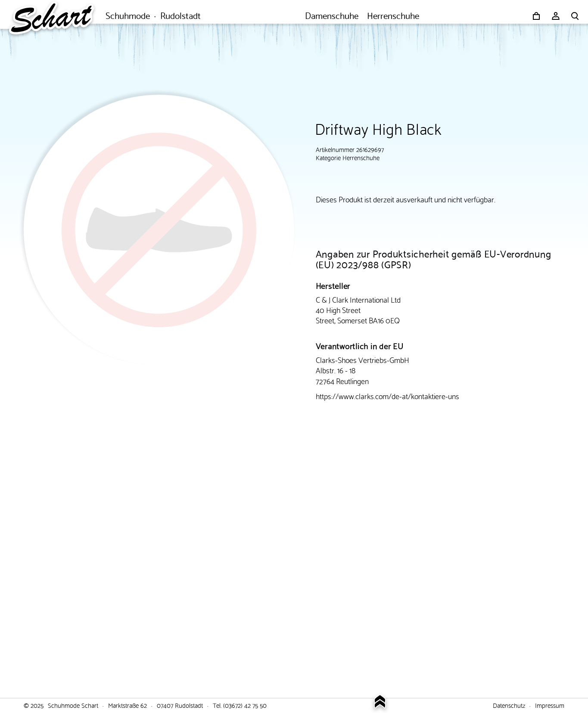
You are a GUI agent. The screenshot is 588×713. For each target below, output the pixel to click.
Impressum (550, 705)
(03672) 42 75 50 (245, 705)
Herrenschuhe (361, 157)
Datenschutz (509, 705)
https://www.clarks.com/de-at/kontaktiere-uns (387, 395)
